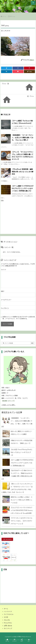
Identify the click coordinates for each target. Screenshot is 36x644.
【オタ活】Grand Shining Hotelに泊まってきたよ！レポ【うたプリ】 (22, 452)
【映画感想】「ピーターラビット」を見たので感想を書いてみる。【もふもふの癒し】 (23, 138)
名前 (3, 291)
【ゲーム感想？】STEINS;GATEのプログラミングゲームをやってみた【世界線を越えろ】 (23, 189)
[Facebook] (18, 68)
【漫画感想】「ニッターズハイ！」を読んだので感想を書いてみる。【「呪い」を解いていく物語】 (17, 422)
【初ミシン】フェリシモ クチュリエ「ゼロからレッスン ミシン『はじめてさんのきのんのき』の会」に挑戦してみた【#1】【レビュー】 (17, 488)
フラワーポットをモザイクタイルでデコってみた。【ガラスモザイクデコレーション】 (21, 521)
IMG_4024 (12, 17)
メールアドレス (6, 300)
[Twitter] (7, 68)
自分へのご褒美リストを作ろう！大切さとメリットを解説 (21, 433)
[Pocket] (18, 72)
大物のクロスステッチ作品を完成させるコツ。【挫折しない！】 (21, 442)
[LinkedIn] (7, 72)
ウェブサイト (5, 308)
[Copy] (29, 72)
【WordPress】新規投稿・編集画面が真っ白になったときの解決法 (23, 172)
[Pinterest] (29, 68)
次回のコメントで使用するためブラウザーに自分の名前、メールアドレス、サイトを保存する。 (19, 318)
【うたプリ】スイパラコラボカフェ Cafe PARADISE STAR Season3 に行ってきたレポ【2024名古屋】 (22, 511)
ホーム (4, 17)
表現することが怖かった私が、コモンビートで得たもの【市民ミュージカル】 (21, 500)
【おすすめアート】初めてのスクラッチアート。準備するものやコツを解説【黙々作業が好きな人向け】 (17, 475)
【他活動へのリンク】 (8, 401)
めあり (32, 60)
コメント (4, 270)
